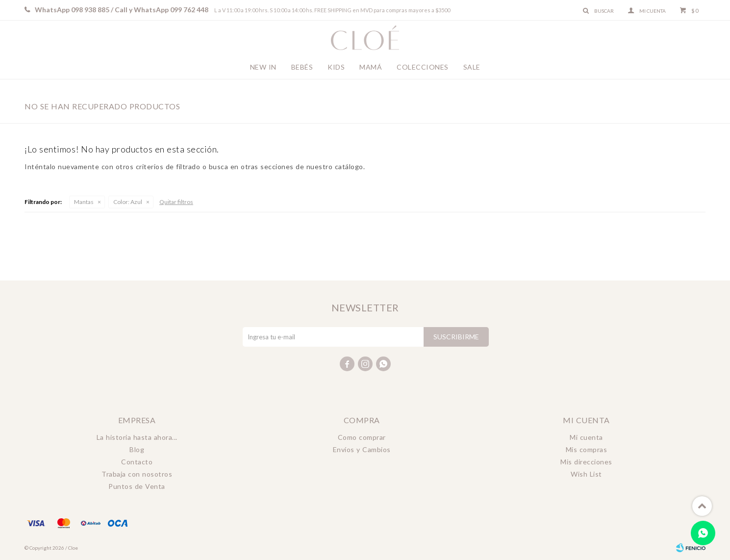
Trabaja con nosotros (137, 474)
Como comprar (362, 437)
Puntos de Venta (137, 486)
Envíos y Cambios (362, 449)
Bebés (302, 67)
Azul (128, 202)
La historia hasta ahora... (137, 437)
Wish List (586, 474)
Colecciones (423, 67)
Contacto (137, 462)
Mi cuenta (586, 437)
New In (263, 67)
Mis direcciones (586, 462)
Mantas (84, 202)
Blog (137, 449)
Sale (472, 67)
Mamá (371, 67)
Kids (336, 67)
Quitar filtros (176, 202)
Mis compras (587, 449)
